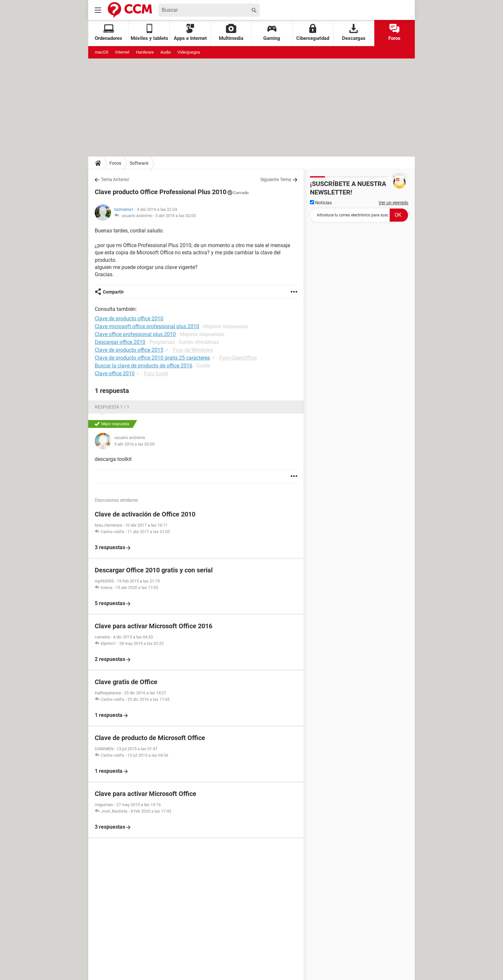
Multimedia (231, 33)
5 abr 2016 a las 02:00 (176, 216)
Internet (122, 52)
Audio (166, 52)
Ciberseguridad (313, 33)
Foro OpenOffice (238, 358)
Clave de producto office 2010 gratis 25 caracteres (152, 358)
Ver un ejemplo (393, 203)
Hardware (145, 52)
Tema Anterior (115, 179)
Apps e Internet (190, 33)
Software (139, 163)
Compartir (113, 292)
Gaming (272, 33)
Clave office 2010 (115, 373)
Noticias (321, 203)
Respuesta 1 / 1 (112, 407)
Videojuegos (189, 52)
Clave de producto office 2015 (129, 350)
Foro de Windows (193, 350)
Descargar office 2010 (120, 342)
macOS (102, 52)
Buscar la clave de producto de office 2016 (144, 366)
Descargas (354, 33)
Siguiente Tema (276, 179)
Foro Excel (156, 373)
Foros (394, 33)
